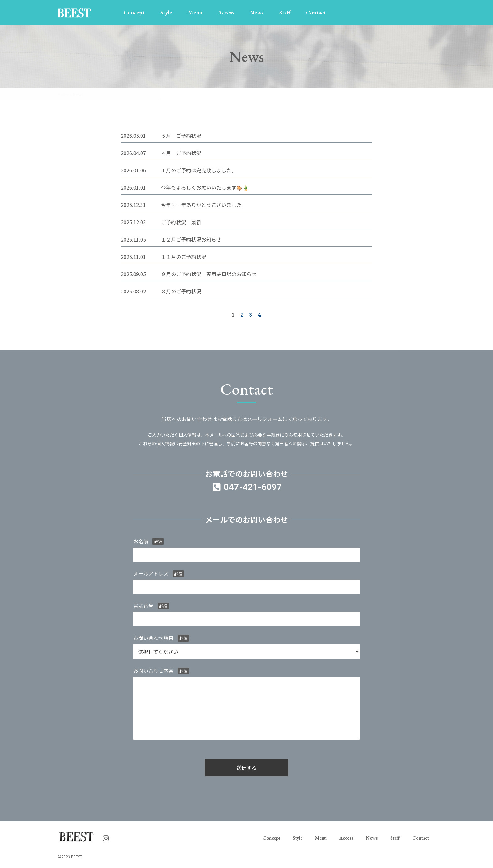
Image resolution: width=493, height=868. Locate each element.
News (257, 12)
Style (166, 12)
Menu (195, 12)
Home (64, 94)
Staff (285, 12)
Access (226, 12)
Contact (316, 12)
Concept (134, 12)
